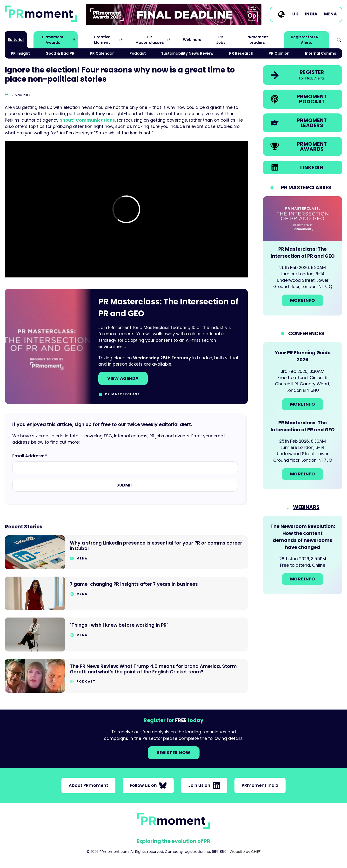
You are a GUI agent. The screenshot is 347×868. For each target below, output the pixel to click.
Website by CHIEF (245, 852)
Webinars (192, 40)
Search (339, 40)
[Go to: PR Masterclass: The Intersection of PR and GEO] (303, 256)
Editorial (16, 40)
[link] (174, 14)
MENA (330, 14)
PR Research (241, 53)
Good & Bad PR (60, 53)
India (311, 14)
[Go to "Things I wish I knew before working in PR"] (126, 635)
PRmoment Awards (53, 40)
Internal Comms (321, 53)
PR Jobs (221, 40)
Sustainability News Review (187, 53)
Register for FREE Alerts (307, 40)
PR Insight (20, 53)
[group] (174, 14)
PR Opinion (279, 53)
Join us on (204, 785)
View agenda (123, 378)
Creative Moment (102, 40)
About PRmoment (88, 785)
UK (295, 14)
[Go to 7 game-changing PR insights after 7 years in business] (126, 594)
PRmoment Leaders (257, 40)
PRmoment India (260, 785)
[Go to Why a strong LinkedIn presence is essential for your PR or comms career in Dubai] (126, 552)
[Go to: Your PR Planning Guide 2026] (303, 381)
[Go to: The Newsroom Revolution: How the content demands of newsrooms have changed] (303, 555)
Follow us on (148, 786)
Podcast (138, 53)
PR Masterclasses (150, 40)
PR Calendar (102, 53)
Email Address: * (30, 456)
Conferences (306, 333)
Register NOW (174, 753)
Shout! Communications (87, 120)
